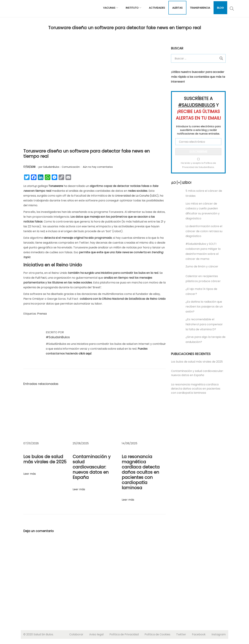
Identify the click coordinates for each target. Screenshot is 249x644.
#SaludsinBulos (58, 337)
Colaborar (76, 634)
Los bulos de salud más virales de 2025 (45, 459)
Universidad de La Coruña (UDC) (137, 196)
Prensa (42, 314)
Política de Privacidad (124, 634)
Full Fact (41, 278)
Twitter (181, 634)
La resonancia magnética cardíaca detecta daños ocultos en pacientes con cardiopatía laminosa (141, 472)
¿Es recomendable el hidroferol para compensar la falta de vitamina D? (204, 324)
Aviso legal (96, 634)
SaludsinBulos (51, 167)
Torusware (56, 186)
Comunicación (71, 167)
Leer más (30, 474)
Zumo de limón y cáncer (202, 266)
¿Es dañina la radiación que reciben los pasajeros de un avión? (204, 307)
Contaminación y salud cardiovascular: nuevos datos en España (92, 467)
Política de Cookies (157, 634)
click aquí (85, 354)
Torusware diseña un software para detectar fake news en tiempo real (87, 154)
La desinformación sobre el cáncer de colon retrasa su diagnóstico (204, 231)
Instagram (219, 634)
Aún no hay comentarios (98, 167)
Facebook (199, 634)
